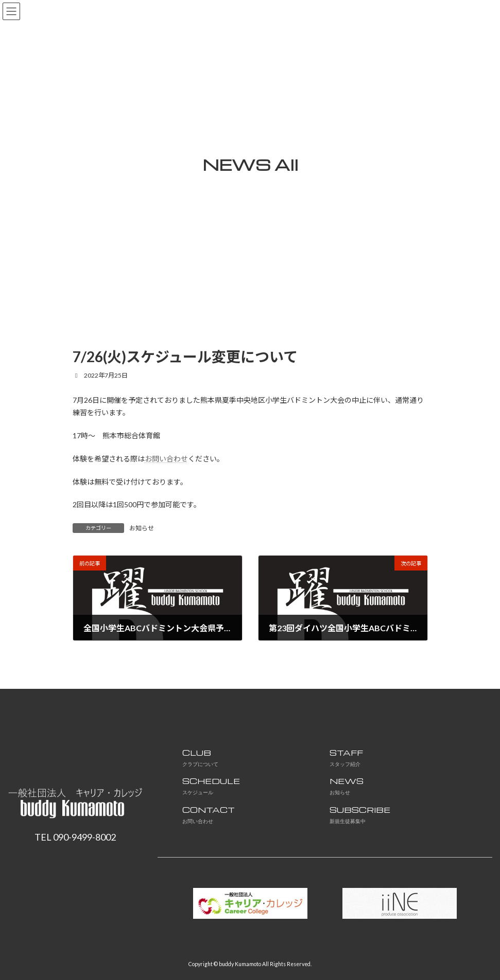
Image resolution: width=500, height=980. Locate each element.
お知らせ (142, 528)
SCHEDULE (211, 786)
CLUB (200, 758)
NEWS (347, 786)
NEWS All (250, 164)
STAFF (346, 758)
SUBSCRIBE (360, 815)
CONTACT (209, 815)
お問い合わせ (166, 459)
